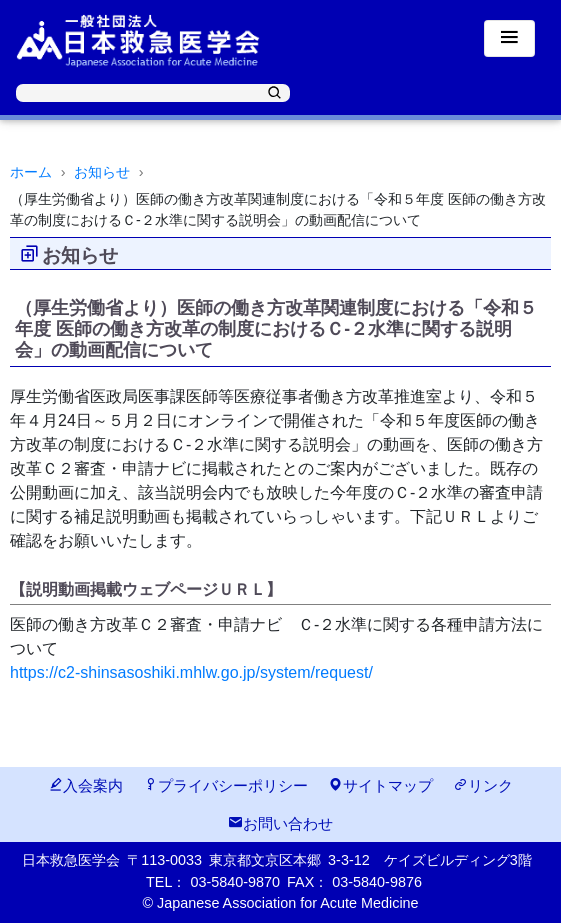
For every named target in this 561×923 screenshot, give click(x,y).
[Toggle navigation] (509, 38)
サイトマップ (380, 785)
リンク (483, 785)
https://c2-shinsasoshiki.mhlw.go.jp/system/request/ (191, 672)
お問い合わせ (280, 823)
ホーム (31, 172)
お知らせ (102, 172)
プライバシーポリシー (225, 785)
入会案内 (85, 785)
